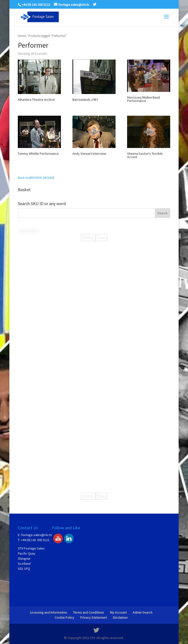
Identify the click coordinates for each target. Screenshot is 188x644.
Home (22, 36)
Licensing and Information (49, 612)
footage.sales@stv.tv (36, 535)
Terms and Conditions (88, 612)
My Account (118, 612)
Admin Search (143, 612)
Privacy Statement (94, 617)
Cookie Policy (64, 617)
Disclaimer (120, 617)
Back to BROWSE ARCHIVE (36, 178)
